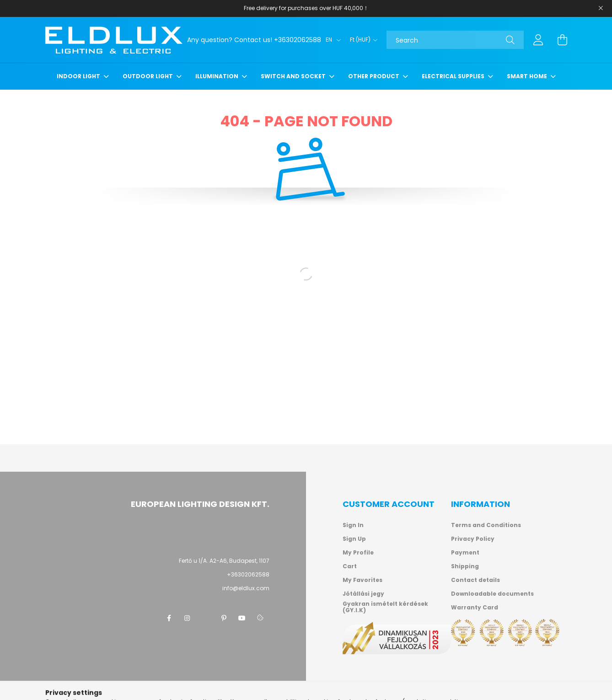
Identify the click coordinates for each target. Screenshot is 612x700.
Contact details (475, 580)
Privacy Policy (473, 539)
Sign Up (354, 539)
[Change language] (331, 40)
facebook (169, 618)
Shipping (465, 566)
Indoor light (79, 76)
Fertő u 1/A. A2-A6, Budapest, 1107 (224, 561)
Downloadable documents (492, 594)
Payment (465, 553)
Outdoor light (148, 76)
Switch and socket (294, 76)
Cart (350, 566)
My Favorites (362, 580)
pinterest (224, 618)
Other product (374, 76)
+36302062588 (248, 574)
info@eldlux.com (246, 588)
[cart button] (562, 40)
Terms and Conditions (486, 525)
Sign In (353, 525)
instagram (187, 618)
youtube (242, 618)
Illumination (217, 76)
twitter (205, 618)
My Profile (358, 553)
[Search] (455, 40)
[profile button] (538, 40)
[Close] (601, 8)
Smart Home (528, 76)
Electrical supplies (454, 76)
